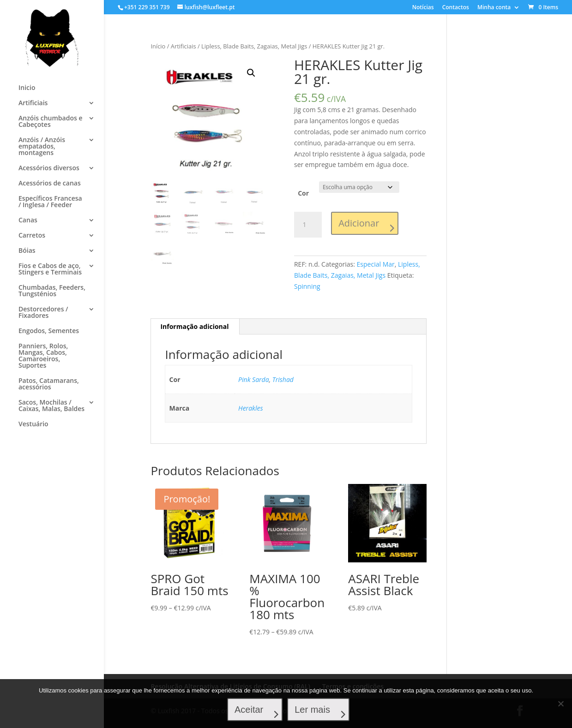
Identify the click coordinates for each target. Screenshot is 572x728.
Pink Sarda (254, 379)
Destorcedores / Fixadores (43, 313)
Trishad (283, 379)
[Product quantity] (308, 225)
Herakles (250, 408)
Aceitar (249, 710)
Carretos (32, 236)
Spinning (307, 286)
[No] (560, 704)
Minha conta (494, 8)
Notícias (423, 8)
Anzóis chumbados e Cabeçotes (50, 122)
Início (158, 46)
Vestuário (33, 424)
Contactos (456, 8)
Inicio (27, 88)
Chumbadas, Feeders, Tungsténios (52, 291)
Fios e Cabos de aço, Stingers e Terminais (50, 269)
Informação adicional (194, 326)
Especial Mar (376, 264)
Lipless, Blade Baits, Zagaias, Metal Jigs (254, 46)
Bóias (27, 251)
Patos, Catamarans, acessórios (49, 384)
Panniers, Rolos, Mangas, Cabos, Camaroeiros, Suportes (43, 356)
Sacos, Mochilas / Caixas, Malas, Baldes (51, 406)
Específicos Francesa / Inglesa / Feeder (50, 202)
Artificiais (33, 103)
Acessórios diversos (49, 168)
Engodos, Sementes (49, 331)
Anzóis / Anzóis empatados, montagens (42, 147)
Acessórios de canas (50, 184)
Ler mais (312, 710)
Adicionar (359, 223)
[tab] (195, 327)
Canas (28, 221)
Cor (303, 193)
